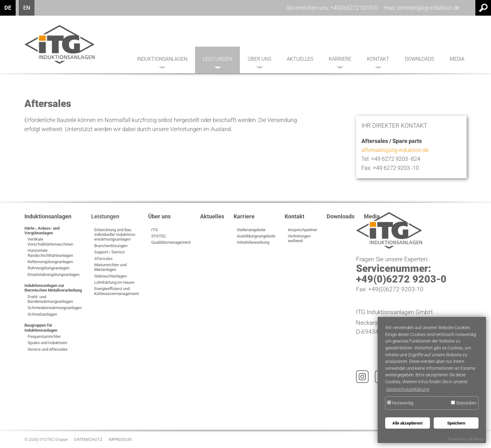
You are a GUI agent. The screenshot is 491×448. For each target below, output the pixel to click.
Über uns (259, 62)
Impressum (120, 440)
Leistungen (217, 62)
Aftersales (103, 259)
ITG (155, 230)
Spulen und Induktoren (47, 343)
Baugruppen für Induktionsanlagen (41, 328)
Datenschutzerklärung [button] (408, 389)
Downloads (419, 59)
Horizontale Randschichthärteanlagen (50, 253)
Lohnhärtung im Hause (114, 282)
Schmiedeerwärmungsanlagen (55, 308)
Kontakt (378, 62)
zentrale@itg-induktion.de (428, 8)
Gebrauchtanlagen (111, 276)
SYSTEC (159, 236)
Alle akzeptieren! (408, 423)
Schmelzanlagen (42, 314)
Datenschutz (88, 440)
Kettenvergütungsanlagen (50, 262)
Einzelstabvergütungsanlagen (54, 275)
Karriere (340, 62)
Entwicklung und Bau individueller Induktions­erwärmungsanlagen (115, 235)
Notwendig (400, 403)
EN (27, 8)
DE (8, 8)
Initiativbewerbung (253, 242)
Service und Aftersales (48, 349)
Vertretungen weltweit (299, 238)
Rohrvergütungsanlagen (49, 268)
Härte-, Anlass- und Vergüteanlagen (42, 231)
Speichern (456, 423)
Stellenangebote (251, 230)
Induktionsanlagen (162, 62)
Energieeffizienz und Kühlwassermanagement (116, 291)
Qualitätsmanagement (171, 242)
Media (457, 59)
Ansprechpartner (302, 230)
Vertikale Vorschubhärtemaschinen (50, 242)
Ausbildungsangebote (256, 236)
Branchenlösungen (111, 246)
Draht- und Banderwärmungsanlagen (50, 299)
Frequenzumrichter (44, 336)
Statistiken (464, 403)
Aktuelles (300, 59)
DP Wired (476, 439)
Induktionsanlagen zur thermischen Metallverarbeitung (53, 288)
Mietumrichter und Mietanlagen (110, 267)
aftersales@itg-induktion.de (395, 150)
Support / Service (109, 252)
